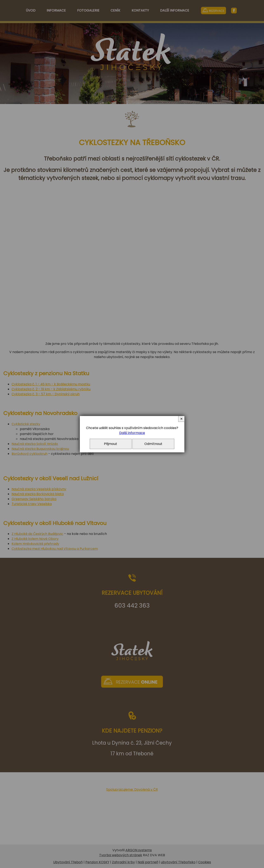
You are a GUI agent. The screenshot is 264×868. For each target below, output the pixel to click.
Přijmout (111, 444)
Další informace (132, 433)
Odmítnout (153, 444)
